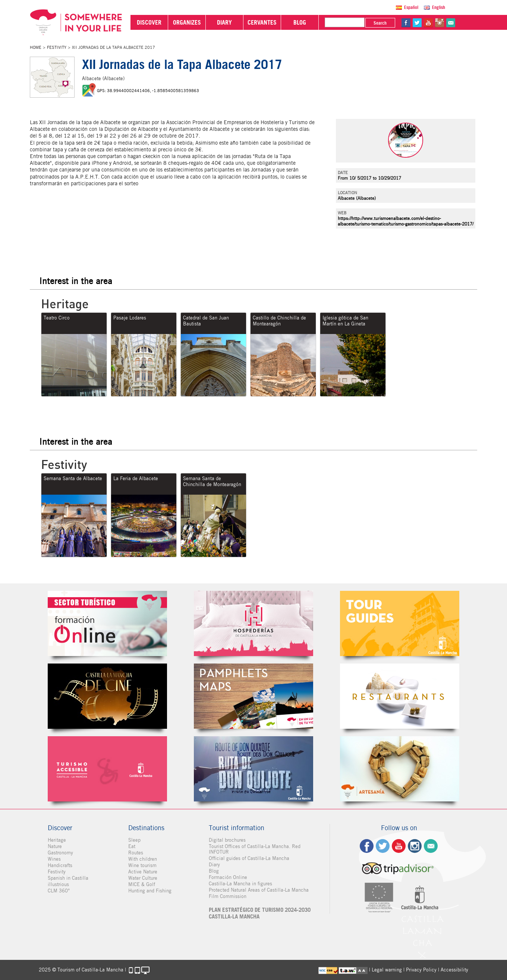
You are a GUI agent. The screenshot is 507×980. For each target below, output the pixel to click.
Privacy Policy (421, 970)
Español (411, 7)
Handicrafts (60, 865)
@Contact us (451, 23)
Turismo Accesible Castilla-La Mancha (107, 769)
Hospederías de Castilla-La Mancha (253, 623)
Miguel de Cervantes (253, 769)
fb (406, 23)
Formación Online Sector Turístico (107, 623)
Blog (214, 871)
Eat (132, 846)
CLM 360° (59, 891)
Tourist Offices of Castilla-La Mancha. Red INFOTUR (255, 849)
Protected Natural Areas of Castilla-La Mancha (259, 890)
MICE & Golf (142, 884)
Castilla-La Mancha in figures (240, 884)
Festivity (57, 47)
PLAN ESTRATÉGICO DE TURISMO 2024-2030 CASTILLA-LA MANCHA (260, 913)
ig (415, 846)
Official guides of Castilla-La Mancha (249, 858)
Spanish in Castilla (68, 878)
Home (36, 47)
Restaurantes (400, 696)
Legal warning (387, 970)
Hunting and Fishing (150, 891)
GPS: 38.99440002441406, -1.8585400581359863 (148, 91)
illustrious (58, 884)
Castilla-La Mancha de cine (107, 696)
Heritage (57, 840)
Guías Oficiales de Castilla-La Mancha (400, 623)
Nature (55, 846)
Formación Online (228, 877)
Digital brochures (227, 840)
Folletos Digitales (253, 696)
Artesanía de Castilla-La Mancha (400, 769)
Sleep (134, 840)
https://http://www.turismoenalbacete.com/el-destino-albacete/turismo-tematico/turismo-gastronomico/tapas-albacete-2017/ (406, 221)
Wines (54, 859)
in (440, 23)
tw (417, 23)
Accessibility (454, 970)
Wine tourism (142, 865)
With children (143, 859)
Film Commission (228, 896)
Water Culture (143, 878)
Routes (136, 853)
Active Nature (143, 872)
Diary (214, 865)
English (439, 7)
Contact (431, 846)
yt (428, 23)
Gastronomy (60, 853)
